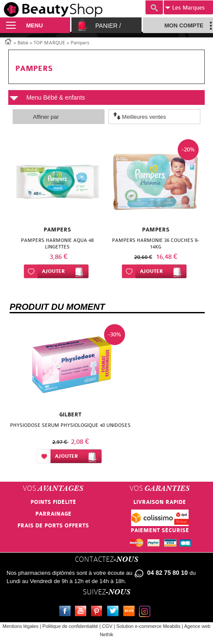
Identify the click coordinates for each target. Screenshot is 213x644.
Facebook (67, 612)
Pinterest (98, 612)
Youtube (82, 612)
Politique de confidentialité (70, 626)
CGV (107, 626)
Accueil (8, 41)
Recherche (154, 7)
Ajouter (53, 271)
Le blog (131, 612)
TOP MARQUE (49, 43)
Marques (185, 8)
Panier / (108, 26)
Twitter (115, 612)
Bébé (23, 43)
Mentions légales (21, 626)
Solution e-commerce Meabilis (148, 626)
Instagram (146, 612)
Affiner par (46, 117)
